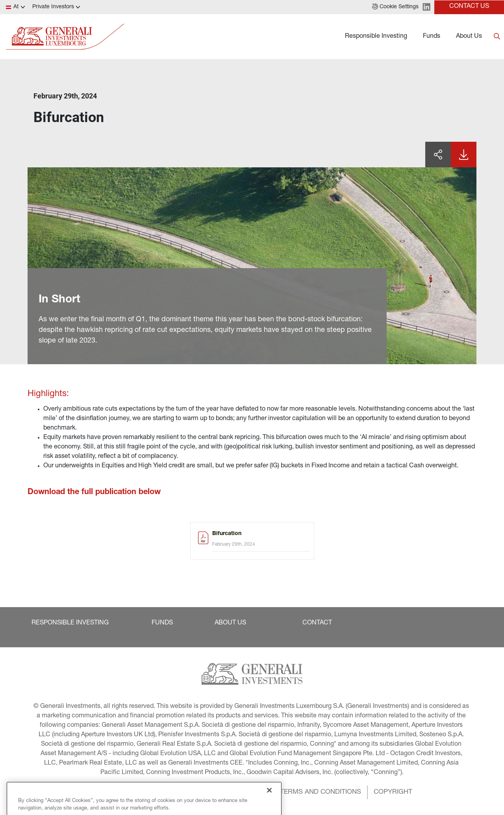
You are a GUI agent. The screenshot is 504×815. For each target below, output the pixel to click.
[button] (395, 7)
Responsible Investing (376, 37)
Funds (432, 37)
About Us (469, 37)
